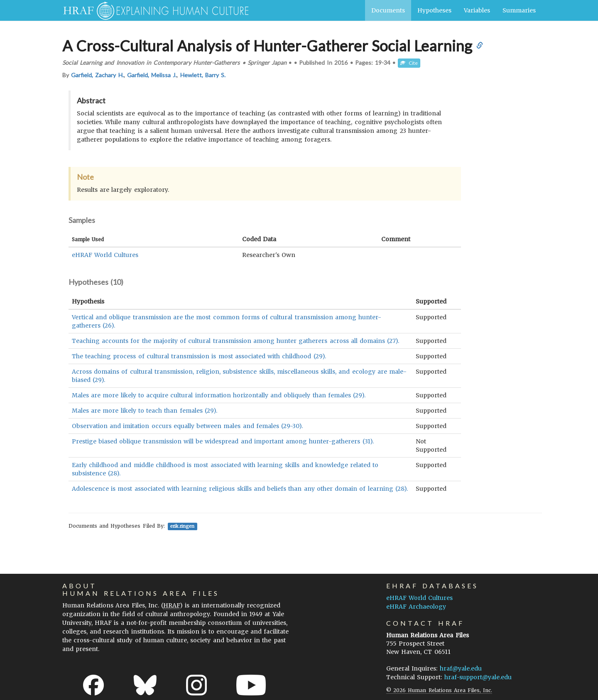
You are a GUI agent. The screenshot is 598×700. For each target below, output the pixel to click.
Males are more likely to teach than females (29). (145, 411)
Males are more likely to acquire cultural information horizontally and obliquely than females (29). (219, 395)
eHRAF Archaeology (416, 607)
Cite (409, 63)
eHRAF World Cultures (105, 255)
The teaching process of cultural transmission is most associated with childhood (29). (199, 356)
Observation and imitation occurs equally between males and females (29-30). (187, 426)
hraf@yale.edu (461, 668)
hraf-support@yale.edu (478, 677)
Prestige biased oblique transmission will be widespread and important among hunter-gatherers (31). (223, 441)
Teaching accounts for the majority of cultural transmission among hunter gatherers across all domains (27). (235, 341)
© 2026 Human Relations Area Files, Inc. (439, 690)
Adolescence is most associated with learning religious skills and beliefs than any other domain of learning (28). (240, 489)
